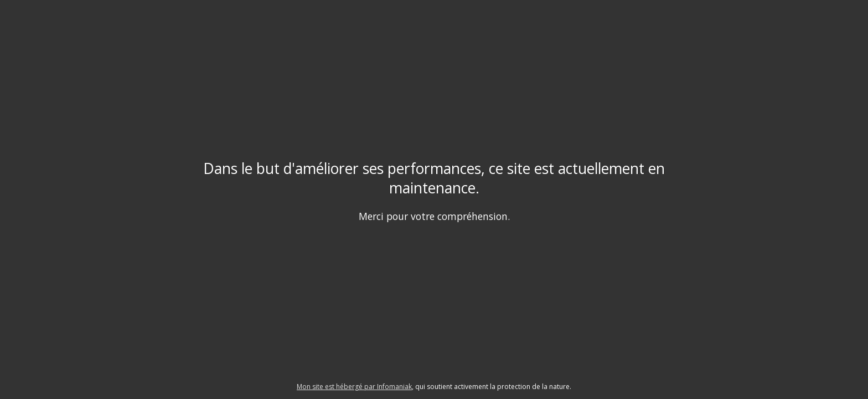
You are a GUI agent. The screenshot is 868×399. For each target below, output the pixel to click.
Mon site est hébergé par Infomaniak (354, 387)
